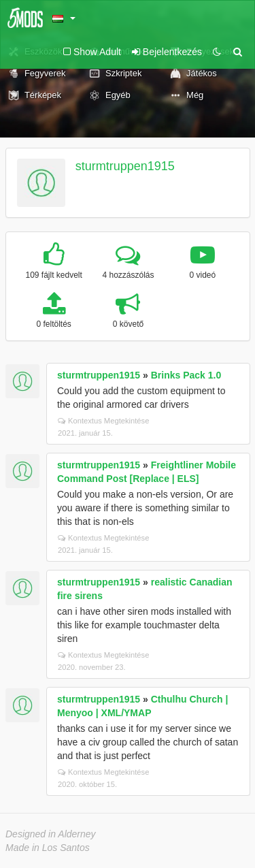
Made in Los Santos (48, 848)
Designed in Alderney (51, 834)
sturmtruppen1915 (125, 166)
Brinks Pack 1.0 (186, 375)
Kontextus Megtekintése (103, 421)
